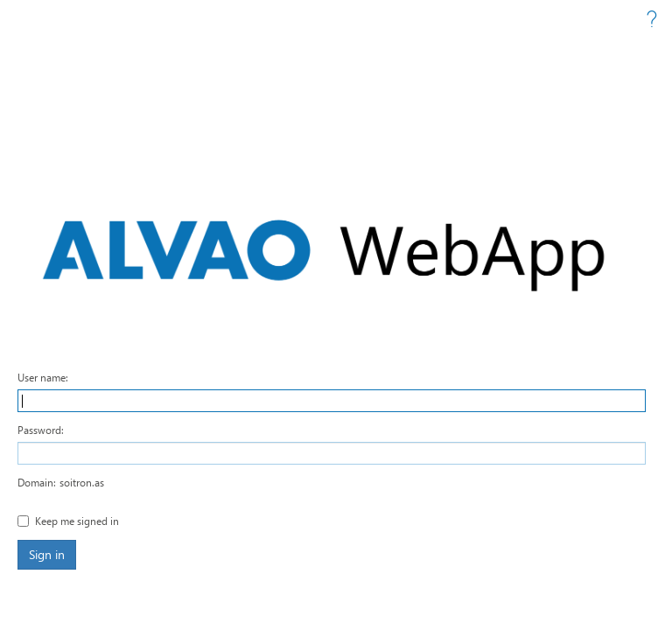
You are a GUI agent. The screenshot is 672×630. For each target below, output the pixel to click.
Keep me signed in (77, 521)
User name (42, 377)
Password (39, 430)
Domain (35, 482)
